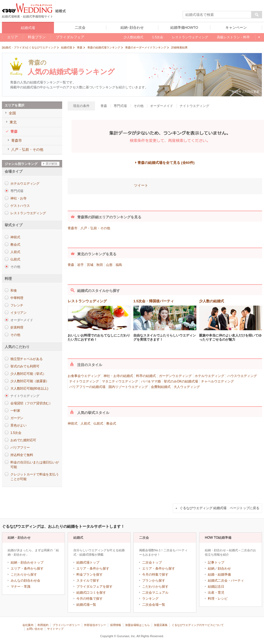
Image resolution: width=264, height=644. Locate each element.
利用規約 (43, 625)
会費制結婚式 (161, 387)
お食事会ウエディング (84, 376)
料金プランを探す (90, 575)
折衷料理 (17, 327)
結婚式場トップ (88, 562)
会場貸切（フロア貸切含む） (31, 403)
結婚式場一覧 (86, 605)
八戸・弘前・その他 (95, 228)
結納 (211, 568)
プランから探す (154, 581)
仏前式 (15, 259)
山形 (109, 265)
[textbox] (217, 15)
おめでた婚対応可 (23, 440)
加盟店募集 (161, 625)
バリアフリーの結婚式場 (87, 387)
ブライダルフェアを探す (94, 587)
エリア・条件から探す (27, 568)
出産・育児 (216, 593)
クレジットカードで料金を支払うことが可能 (35, 477)
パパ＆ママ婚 (151, 381)
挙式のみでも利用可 (25, 366)
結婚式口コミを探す (91, 593)
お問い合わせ (35, 629)
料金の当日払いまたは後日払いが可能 (35, 465)
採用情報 (116, 625)
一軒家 (15, 411)
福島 (119, 265)
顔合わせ (224, 568)
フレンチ (17, 305)
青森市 (73, 228)
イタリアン (18, 313)
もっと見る (259, 37)
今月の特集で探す (90, 599)
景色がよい (18, 425)
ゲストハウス (20, 206)
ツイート (141, 185)
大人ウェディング (187, 387)
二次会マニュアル (155, 593)
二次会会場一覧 (154, 605)
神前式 (15, 237)
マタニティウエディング (120, 381)
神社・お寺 (18, 198)
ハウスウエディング (242, 376)
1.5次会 (16, 433)
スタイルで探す (88, 581)
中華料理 (17, 298)
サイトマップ (55, 629)
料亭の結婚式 (146, 376)
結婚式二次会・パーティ (226, 581)
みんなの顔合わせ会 (25, 581)
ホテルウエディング (25, 184)
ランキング (150, 599)
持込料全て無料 (22, 455)
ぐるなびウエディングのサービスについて (198, 625)
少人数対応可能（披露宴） (30, 381)
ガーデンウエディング (175, 376)
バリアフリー (20, 448)
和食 (14, 291)
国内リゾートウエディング (128, 387)
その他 (15, 335)
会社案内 (28, 625)
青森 (71, 265)
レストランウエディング (28, 213)
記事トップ (216, 562)
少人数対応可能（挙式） (28, 374)
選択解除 (51, 164)
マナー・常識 (21, 587)
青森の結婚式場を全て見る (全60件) (166, 163)
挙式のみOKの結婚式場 (181, 381)
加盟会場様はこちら (137, 625)
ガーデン (17, 418)
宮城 (90, 265)
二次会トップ (152, 562)
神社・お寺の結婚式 (118, 376)
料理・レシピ (218, 599)
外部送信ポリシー (95, 625)
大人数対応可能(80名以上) (29, 388)
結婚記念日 (216, 587)
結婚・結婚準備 (219, 575)
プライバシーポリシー (66, 625)
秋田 (100, 265)
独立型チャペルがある (27, 359)
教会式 (15, 245)
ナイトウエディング (84, 381)
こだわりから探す (24, 575)
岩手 (81, 265)
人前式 (15, 252)
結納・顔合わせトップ (27, 562)
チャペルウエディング (217, 381)
